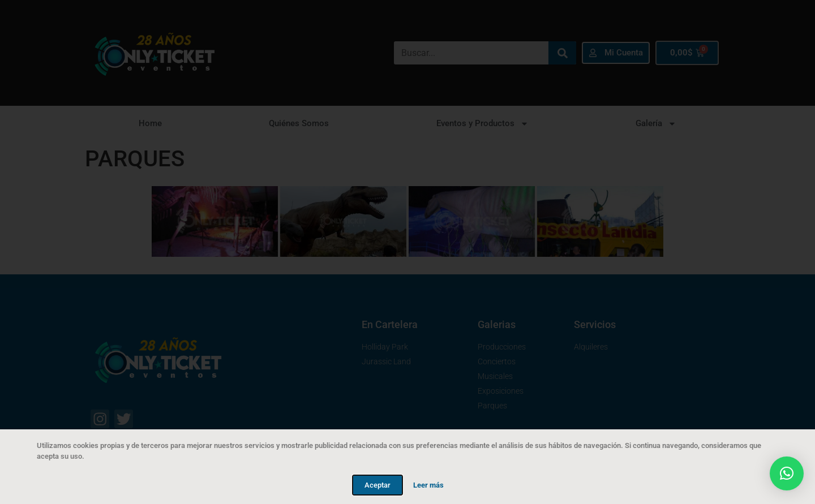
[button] (787, 473)
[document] (407, 252)
